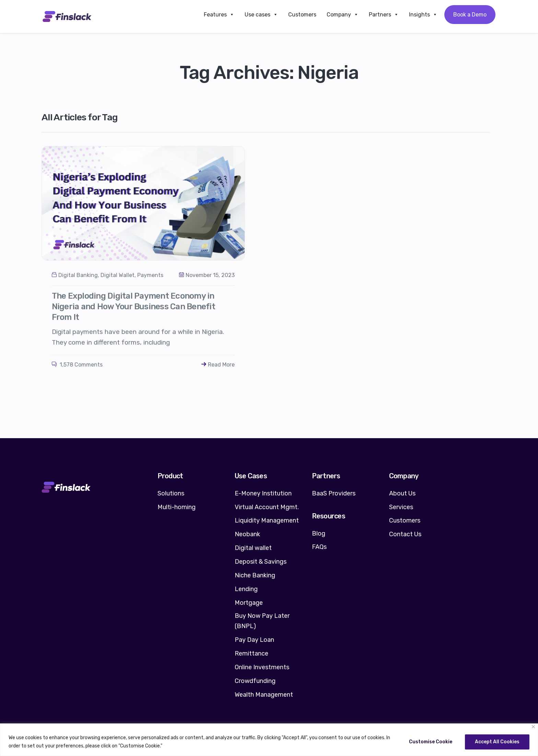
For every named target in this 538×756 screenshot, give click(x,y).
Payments (150, 275)
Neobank (247, 534)
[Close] (533, 727)
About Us (402, 493)
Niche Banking (255, 575)
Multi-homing (177, 507)
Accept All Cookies (497, 742)
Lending (246, 589)
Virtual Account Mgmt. (267, 507)
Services (401, 507)
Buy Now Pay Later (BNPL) (262, 621)
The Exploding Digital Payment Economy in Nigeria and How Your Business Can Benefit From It (133, 307)
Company (343, 15)
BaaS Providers (334, 493)
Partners (384, 15)
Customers (302, 15)
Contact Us (405, 534)
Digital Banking (78, 275)
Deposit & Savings (261, 562)
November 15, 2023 (207, 275)
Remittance (252, 653)
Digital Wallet (118, 275)
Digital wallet (253, 548)
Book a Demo (470, 15)
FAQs (319, 547)
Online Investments (262, 667)
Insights (423, 15)
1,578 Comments (77, 365)
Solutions (171, 493)
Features (219, 15)
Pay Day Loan (254, 640)
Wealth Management (264, 695)
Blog (319, 533)
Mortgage (249, 603)
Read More (218, 365)
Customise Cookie (431, 742)
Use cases (261, 15)
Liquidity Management (267, 520)
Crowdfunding (255, 681)
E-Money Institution (263, 493)
